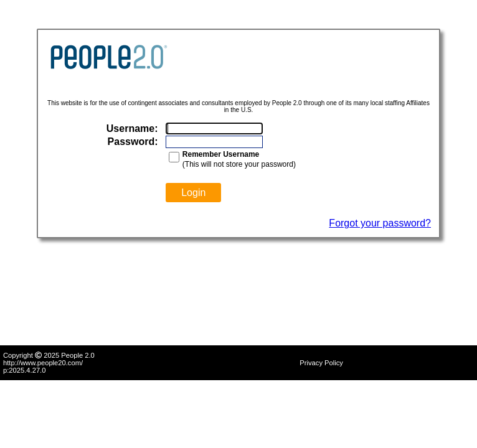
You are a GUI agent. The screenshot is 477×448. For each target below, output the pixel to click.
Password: (133, 142)
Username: (132, 128)
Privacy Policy (321, 363)
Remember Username (221, 154)
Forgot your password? (380, 223)
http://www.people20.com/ (43, 363)
